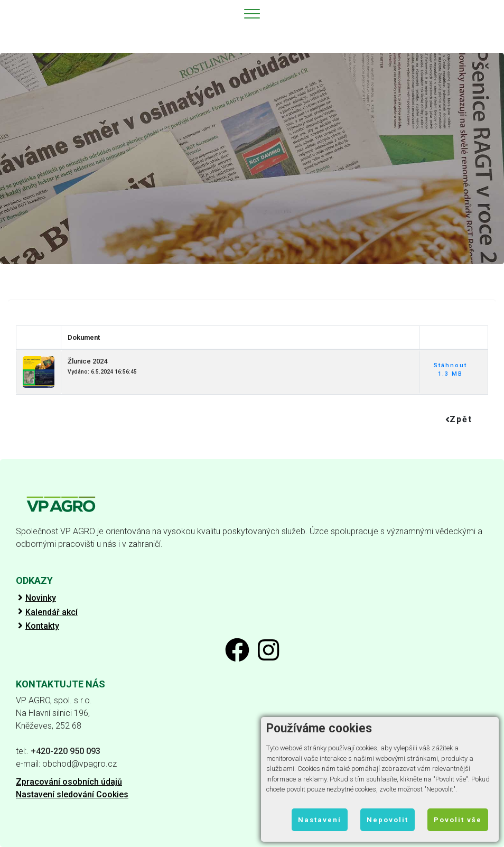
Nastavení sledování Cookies (72, 794)
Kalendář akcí (52, 612)
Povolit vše (458, 820)
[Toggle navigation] (252, 13)
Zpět (459, 419)
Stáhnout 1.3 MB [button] (450, 370)
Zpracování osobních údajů (69, 782)
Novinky (41, 598)
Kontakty (42, 626)
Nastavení (320, 820)
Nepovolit (388, 820)
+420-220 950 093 (66, 751)
